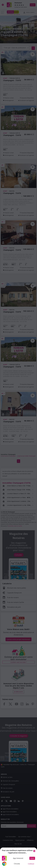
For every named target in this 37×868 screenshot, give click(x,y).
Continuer (31, 864)
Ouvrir (32, 858)
